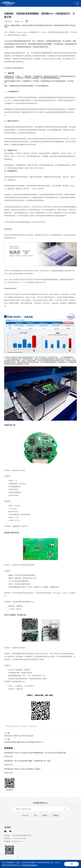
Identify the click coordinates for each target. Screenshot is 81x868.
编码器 (45, 816)
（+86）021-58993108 (19, 838)
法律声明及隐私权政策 (11, 863)
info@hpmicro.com (17, 841)
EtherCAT (25, 816)
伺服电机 (56, 816)
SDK (35, 816)
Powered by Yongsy (69, 865)
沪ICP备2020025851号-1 (40, 865)
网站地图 (20, 863)
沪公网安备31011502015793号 (55, 865)
